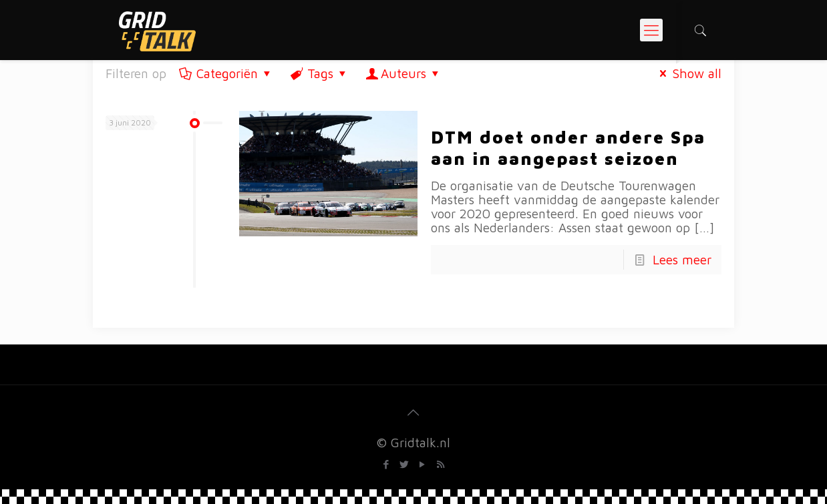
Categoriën (226, 73)
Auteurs (404, 73)
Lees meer (682, 260)
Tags (320, 73)
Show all (688, 73)
